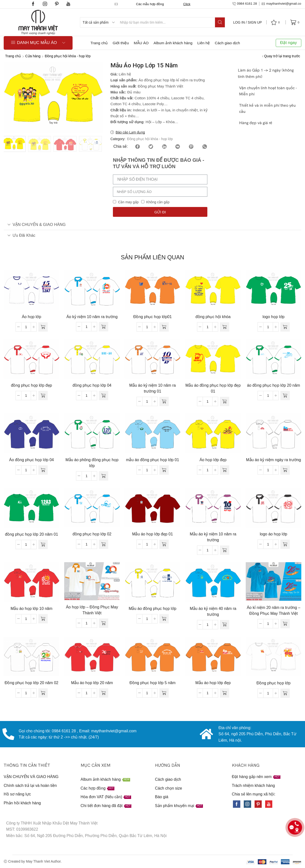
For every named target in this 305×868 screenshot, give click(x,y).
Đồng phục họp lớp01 (152, 317)
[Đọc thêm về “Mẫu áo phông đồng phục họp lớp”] (104, 476)
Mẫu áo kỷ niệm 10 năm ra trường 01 (152, 388)
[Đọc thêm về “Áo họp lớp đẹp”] (225, 470)
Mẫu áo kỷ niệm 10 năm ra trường (213, 537)
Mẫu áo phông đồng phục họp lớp (92, 463)
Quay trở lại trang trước (282, 56)
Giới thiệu (121, 43)
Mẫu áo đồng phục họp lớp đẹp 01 (213, 388)
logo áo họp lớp (273, 534)
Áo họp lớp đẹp (213, 460)
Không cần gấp (158, 202)
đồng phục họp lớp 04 (92, 385)
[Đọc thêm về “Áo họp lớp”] (43, 327)
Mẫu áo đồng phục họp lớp (152, 609)
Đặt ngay (289, 43)
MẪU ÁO (141, 43)
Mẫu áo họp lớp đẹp (213, 683)
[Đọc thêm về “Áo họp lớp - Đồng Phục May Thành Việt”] (104, 623)
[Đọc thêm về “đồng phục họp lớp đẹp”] (43, 396)
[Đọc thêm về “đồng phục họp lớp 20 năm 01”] (43, 544)
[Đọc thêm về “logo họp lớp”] (285, 327)
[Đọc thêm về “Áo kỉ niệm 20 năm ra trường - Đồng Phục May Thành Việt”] (285, 624)
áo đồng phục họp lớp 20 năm (274, 385)
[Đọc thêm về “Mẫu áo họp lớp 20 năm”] (104, 693)
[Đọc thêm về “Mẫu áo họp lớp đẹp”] (225, 693)
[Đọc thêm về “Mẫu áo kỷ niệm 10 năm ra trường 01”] (164, 401)
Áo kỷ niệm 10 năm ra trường (92, 317)
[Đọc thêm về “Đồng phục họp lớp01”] (164, 327)
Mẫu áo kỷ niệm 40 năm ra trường (213, 611)
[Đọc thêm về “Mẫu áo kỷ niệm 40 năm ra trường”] (225, 625)
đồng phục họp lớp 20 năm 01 (31, 534)
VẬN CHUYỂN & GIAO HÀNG (37, 224)
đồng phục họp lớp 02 (92, 534)
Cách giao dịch (227, 43)
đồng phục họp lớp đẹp (32, 385)
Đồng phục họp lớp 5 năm (152, 683)
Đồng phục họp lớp (274, 683)
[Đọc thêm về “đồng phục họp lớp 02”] (104, 544)
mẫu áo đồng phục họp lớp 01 (152, 460)
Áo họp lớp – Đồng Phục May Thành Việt (92, 610)
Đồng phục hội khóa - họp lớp (68, 56)
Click (191, 4)
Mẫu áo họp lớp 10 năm (31, 609)
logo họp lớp (273, 317)
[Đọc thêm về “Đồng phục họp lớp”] (285, 693)
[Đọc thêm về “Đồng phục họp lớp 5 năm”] (164, 693)
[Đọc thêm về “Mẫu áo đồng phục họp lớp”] (164, 619)
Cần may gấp (128, 202)
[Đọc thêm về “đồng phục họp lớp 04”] (104, 396)
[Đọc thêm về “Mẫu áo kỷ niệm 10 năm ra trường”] (225, 550)
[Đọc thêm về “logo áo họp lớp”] (285, 544)
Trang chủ (99, 43)
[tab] (152, 225)
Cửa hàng (33, 56)
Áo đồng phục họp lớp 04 (31, 460)
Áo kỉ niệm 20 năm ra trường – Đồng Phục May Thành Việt (274, 611)
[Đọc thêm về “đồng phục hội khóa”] (225, 327)
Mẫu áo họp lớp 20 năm (92, 683)
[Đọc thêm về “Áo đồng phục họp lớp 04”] (43, 470)
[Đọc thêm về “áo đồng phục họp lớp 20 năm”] (285, 396)
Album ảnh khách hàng (173, 43)
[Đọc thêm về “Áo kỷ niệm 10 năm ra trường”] (104, 327)
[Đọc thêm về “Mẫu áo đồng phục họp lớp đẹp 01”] (225, 401)
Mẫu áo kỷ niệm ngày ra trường (273, 460)
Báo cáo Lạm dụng (130, 132)
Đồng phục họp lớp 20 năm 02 (31, 683)
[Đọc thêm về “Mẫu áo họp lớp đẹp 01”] (164, 544)
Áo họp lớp (32, 317)
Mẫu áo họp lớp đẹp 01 (152, 534)
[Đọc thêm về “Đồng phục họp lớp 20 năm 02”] (43, 693)
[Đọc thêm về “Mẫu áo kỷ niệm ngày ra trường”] (285, 470)
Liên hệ (204, 43)
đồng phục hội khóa (213, 317)
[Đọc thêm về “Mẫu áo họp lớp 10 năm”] (43, 619)
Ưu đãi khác (21, 235)
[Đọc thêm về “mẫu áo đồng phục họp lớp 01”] (164, 470)
